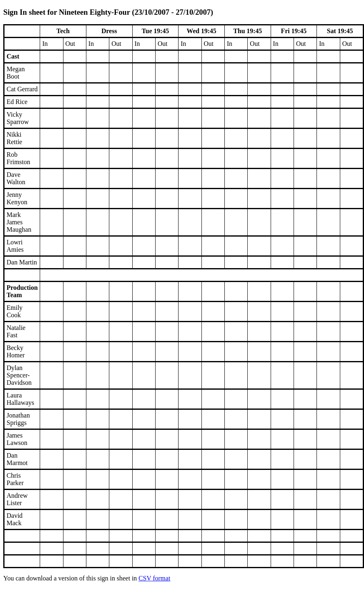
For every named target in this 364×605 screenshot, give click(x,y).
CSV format (154, 578)
